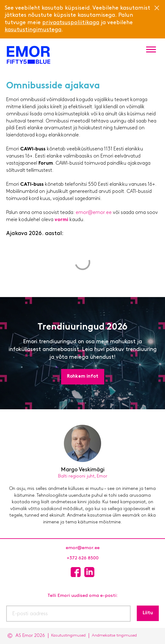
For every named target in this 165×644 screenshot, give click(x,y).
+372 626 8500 (83, 558)
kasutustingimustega (33, 30)
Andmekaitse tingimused (114, 635)
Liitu (148, 613)
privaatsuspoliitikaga (71, 23)
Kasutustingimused (68, 635)
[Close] (157, 8)
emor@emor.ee (94, 213)
